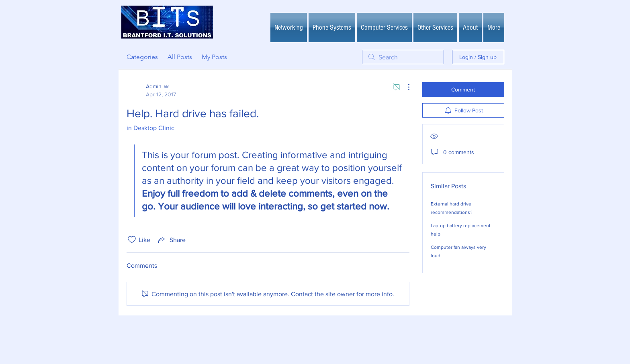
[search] (403, 57)
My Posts (214, 57)
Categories (142, 57)
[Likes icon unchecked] (132, 240)
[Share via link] (171, 240)
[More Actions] (405, 87)
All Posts (180, 57)
